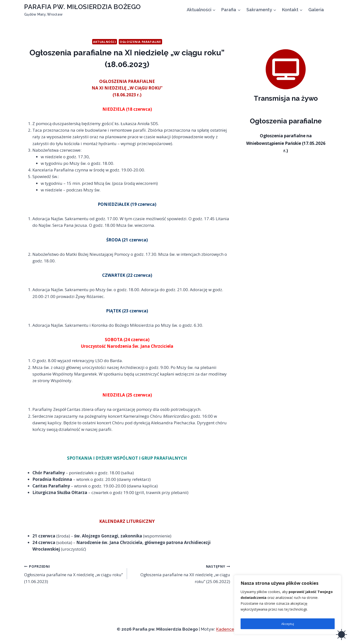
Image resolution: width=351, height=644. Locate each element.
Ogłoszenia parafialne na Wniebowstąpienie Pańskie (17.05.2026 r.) (286, 143)
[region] (288, 606)
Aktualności (105, 42)
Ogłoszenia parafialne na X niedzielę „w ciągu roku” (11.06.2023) (73, 574)
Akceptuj (288, 624)
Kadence (225, 629)
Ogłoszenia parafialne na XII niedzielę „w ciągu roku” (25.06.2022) (180, 574)
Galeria (316, 10)
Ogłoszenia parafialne (140, 42)
